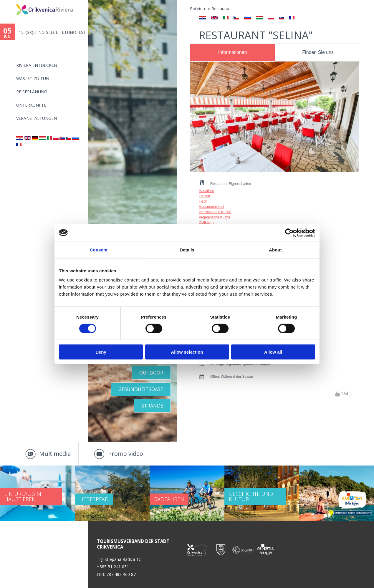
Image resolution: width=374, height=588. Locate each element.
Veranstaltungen (37, 118)
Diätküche (207, 223)
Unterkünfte (31, 105)
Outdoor (151, 373)
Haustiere (206, 191)
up (337, 394)
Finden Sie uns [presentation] (318, 52)
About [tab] (275, 250)
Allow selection (187, 352)
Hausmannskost (211, 207)
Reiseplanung (32, 92)
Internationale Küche (215, 212)
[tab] (232, 53)
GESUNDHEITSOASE (141, 389)
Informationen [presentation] (233, 52)
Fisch (203, 201)
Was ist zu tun (33, 78)
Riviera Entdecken (37, 65)
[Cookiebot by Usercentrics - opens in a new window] (289, 233)
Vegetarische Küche (215, 217)
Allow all (273, 352)
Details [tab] (187, 250)
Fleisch (204, 196)
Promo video (126, 454)
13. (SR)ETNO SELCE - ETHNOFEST (52, 32)
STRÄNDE (152, 406)
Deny (101, 352)
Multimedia (55, 454)
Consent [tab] (99, 250)
